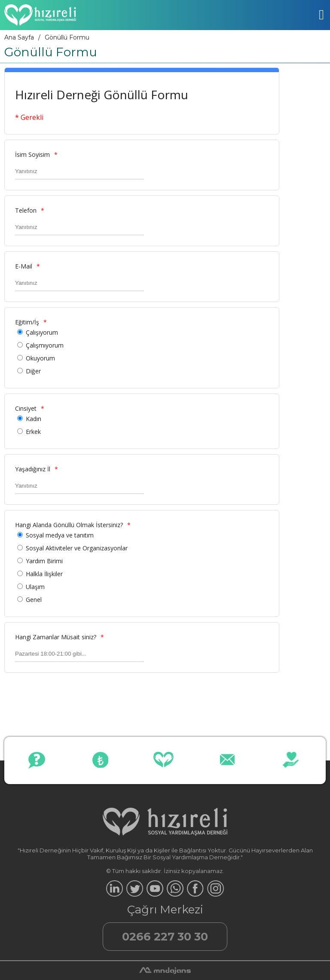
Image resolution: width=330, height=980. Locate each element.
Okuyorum (40, 358)
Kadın (34, 419)
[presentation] (70, 695)
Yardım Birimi (44, 561)
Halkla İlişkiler (44, 574)
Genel (34, 600)
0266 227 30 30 (165, 937)
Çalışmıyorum (45, 345)
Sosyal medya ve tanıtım (60, 535)
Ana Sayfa (19, 37)
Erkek (33, 432)
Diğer (33, 371)
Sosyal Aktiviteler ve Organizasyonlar (77, 548)
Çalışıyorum (42, 332)
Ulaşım (35, 587)
